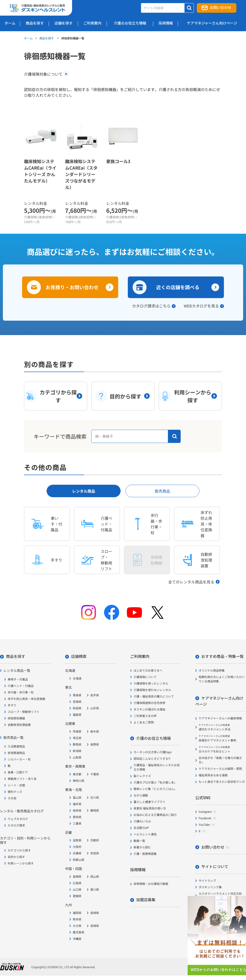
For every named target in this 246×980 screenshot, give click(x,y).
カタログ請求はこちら (151, 306)
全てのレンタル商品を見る (191, 582)
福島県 (77, 715)
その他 (12, 798)
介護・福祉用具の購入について (154, 697)
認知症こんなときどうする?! (152, 759)
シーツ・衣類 (16, 785)
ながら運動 (141, 796)
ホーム (28, 38)
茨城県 (77, 732)
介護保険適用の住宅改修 (149, 703)
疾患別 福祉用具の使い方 (150, 808)
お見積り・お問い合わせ (72, 287)
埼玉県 (77, 738)
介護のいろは (142, 821)
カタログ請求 (16, 826)
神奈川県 (79, 781)
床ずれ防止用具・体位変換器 (26, 699)
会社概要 (204, 911)
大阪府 (77, 847)
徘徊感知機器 (16, 718)
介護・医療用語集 (145, 854)
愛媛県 (77, 896)
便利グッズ (15, 792)
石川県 (95, 798)
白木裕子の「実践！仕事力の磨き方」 (220, 760)
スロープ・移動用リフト (24, 712)
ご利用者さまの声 (145, 716)
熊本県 (77, 919)
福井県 (77, 804)
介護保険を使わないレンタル (152, 690)
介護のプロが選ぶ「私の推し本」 (155, 783)
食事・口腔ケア (18, 772)
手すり (12, 705)
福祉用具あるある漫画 (213, 775)
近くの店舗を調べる (178, 287)
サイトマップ (207, 881)
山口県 (77, 890)
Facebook (205, 818)
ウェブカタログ (18, 819)
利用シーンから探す (21, 864)
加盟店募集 (146, 900)
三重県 (77, 824)
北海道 (77, 679)
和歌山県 (79, 860)
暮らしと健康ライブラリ (149, 802)
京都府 (95, 840)
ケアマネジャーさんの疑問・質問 (220, 769)
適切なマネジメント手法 (215, 727)
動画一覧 (139, 841)
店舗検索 (79, 657)
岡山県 (95, 877)
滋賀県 (77, 840)
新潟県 (77, 751)
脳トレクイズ (142, 776)
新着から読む (142, 847)
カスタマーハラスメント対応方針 (220, 894)
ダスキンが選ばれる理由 (149, 710)
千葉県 (95, 774)
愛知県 (77, 817)
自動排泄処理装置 (19, 725)
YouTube (204, 825)
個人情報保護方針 (210, 905)
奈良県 (95, 853)
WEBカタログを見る (201, 306)
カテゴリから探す (19, 851)
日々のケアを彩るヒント (215, 750)
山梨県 (77, 758)
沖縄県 (77, 939)
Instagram (205, 812)
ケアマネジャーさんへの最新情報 (220, 718)
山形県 (95, 708)
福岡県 (77, 913)
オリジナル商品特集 (212, 671)
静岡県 (95, 811)
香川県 (95, 890)
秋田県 (77, 708)
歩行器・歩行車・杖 (21, 692)
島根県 (77, 877)
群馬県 (77, 745)
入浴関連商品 (16, 747)
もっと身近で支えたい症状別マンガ (222, 782)
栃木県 (95, 732)
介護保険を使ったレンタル (151, 684)
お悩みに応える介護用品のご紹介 (155, 815)
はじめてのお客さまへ (148, 671)
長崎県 (95, 913)
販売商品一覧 (13, 738)
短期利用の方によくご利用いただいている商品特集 (222, 679)
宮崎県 (95, 926)
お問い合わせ (221, 8)
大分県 (77, 926)
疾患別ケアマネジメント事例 (217, 738)
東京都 (77, 774)
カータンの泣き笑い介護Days (153, 752)
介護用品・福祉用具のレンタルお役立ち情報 (157, 767)
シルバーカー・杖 (19, 759)
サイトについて (215, 867)
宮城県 (77, 702)
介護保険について (145, 677)
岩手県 (95, 695)
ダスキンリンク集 (210, 887)
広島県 (77, 883)
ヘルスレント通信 (145, 834)
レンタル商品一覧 (17, 671)
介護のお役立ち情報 (154, 738)
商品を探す (47, 38)
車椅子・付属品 (18, 680)
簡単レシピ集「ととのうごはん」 (155, 789)
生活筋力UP (141, 828)
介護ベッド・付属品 (21, 686)
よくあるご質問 (144, 723)
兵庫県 (77, 853)
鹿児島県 (79, 932)
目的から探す (16, 857)
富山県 (77, 798)
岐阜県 (77, 811)
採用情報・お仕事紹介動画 (151, 884)
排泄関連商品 (16, 753)
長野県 (95, 745)
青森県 (77, 695)
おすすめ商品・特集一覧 (222, 657)
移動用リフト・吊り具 (22, 779)
